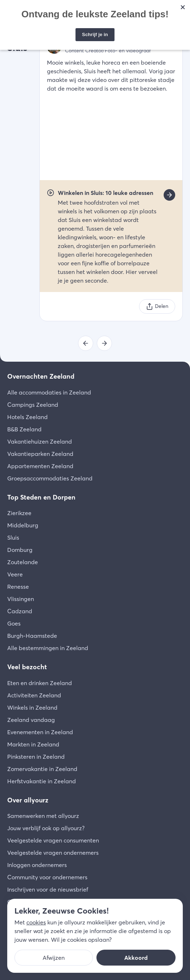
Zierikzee (19, 513)
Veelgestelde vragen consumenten (53, 840)
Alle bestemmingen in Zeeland (48, 648)
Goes (14, 623)
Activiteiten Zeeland (34, 695)
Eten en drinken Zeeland (40, 683)
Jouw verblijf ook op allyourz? (46, 828)
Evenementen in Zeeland (40, 732)
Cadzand (20, 611)
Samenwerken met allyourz (43, 816)
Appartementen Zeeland (40, 466)
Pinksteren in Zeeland (36, 757)
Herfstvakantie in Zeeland (42, 781)
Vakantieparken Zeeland (40, 454)
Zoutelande (23, 562)
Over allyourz (28, 800)
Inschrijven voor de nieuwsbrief (48, 889)
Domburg (20, 550)
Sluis (13, 537)
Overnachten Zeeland (41, 376)
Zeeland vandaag (31, 720)
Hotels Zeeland (27, 417)
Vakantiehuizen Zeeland (40, 441)
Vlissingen (21, 599)
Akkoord (136, 958)
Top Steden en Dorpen (41, 497)
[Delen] (157, 306)
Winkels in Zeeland (32, 707)
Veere (15, 574)
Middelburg (23, 525)
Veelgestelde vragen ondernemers (53, 853)
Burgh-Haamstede (32, 636)
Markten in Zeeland (33, 744)
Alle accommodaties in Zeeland (49, 392)
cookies (36, 922)
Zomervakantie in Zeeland (42, 769)
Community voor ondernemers (47, 877)
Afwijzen (54, 958)
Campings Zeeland (33, 405)
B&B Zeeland (24, 429)
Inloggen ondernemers (37, 865)
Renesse (18, 587)
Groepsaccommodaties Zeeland (50, 478)
